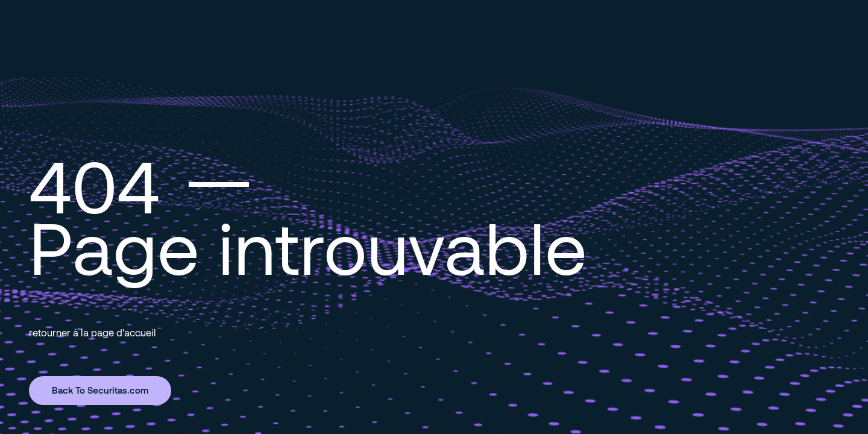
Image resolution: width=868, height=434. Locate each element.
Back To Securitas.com (100, 390)
